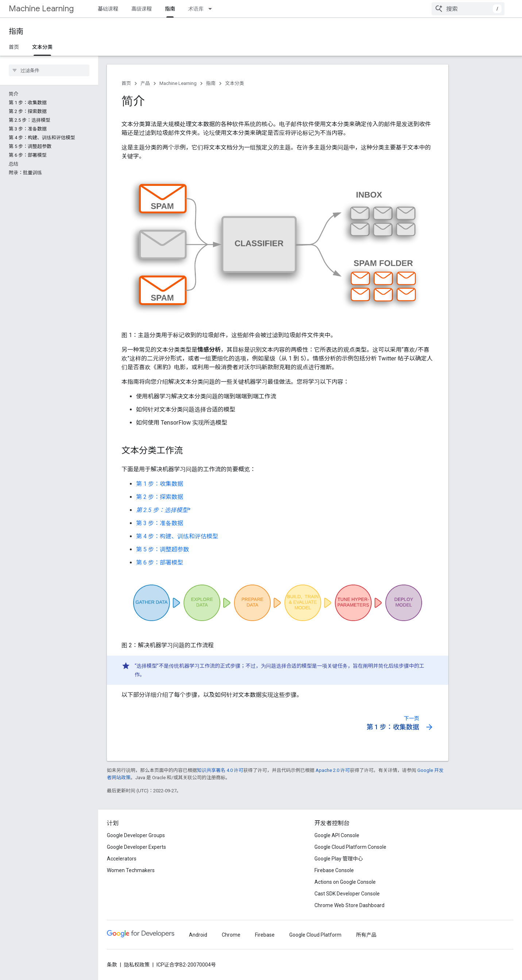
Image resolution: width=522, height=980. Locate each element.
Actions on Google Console (345, 882)
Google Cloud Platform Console (350, 847)
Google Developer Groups (136, 835)
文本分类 (235, 83)
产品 (145, 83)
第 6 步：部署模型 (160, 563)
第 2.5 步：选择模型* (163, 510)
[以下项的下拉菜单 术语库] (212, 9)
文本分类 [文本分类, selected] (42, 47)
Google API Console (337, 835)
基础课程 (108, 9)
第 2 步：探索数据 (160, 497)
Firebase (265, 935)
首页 (14, 47)
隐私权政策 (137, 965)
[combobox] (468, 9)
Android (198, 935)
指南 (16, 32)
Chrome (231, 935)
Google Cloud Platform (315, 935)
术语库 (196, 9)
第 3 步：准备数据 (160, 523)
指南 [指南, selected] (170, 9)
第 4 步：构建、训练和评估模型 (177, 536)
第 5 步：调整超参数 (163, 549)
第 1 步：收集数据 (160, 484)
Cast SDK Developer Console (347, 894)
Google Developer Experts (136, 847)
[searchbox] (49, 70)
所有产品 (366, 935)
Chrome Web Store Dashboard (349, 905)
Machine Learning (41, 9)
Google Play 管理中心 (339, 859)
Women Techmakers (131, 870)
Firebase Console (334, 870)
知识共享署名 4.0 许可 (220, 770)
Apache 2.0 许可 (333, 770)
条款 (112, 965)
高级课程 (142, 9)
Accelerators (122, 859)
